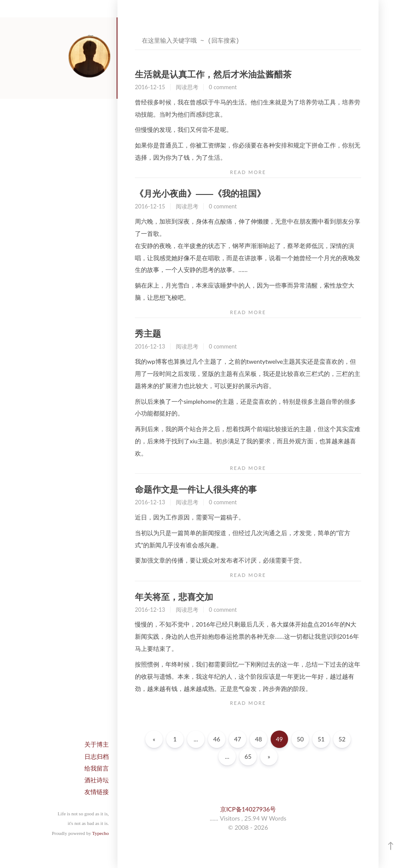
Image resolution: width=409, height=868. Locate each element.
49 (279, 739)
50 (300, 739)
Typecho (101, 833)
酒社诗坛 (97, 780)
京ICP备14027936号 (248, 809)
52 (342, 739)
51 (321, 739)
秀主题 (148, 334)
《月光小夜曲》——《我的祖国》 (200, 194)
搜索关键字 (135, 32)
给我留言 (97, 768)
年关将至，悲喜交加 (174, 597)
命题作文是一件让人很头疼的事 (196, 489)
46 (217, 739)
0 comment (223, 87)
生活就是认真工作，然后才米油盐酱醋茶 (213, 74)
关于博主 (97, 744)
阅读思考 (187, 87)
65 (248, 756)
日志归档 (97, 756)
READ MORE (248, 172)
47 (238, 739)
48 (258, 739)
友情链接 (97, 792)
